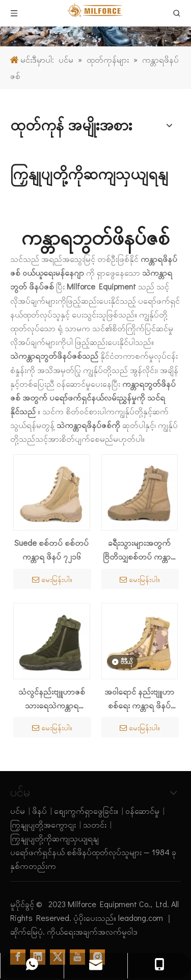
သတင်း (95, 824)
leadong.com (142, 918)
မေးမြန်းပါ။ (52, 579)
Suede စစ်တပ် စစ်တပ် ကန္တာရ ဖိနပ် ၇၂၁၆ (51, 549)
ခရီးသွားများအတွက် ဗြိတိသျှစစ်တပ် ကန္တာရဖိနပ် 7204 (139, 550)
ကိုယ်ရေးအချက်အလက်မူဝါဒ (92, 931)
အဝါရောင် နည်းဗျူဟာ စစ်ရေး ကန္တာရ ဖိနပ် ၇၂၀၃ (139, 699)
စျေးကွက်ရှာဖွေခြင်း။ (86, 811)
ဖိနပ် (39, 811)
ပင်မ (18, 811)
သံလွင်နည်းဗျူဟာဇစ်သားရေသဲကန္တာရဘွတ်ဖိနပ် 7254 (52, 699)
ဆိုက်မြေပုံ (26, 931)
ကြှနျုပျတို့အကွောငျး (43, 824)
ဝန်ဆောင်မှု (142, 811)
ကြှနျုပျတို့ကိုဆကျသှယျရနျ (54, 838)
